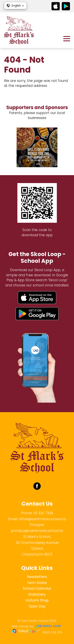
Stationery (37, 594)
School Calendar (37, 588)
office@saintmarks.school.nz (42, 519)
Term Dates (37, 583)
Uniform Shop (37, 600)
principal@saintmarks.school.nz (37, 531)
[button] (15, 6)
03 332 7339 (43, 513)
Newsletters (37, 577)
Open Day (37, 606)
